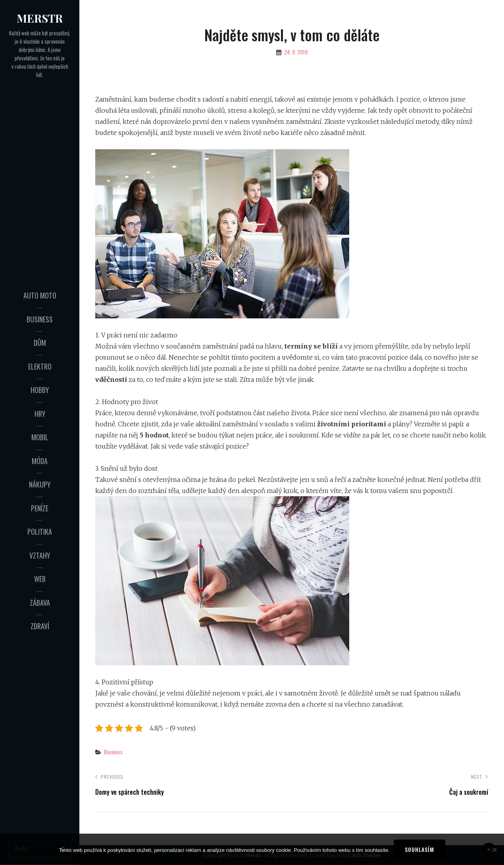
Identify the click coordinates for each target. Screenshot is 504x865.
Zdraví (40, 626)
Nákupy (40, 484)
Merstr (40, 18)
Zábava (40, 603)
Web (40, 579)
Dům (40, 343)
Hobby (40, 390)
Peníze (40, 508)
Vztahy (40, 555)
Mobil (40, 437)
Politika (40, 532)
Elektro (40, 366)
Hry (40, 414)
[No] (494, 850)
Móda (40, 461)
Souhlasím (419, 849)
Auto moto (40, 295)
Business (40, 319)
